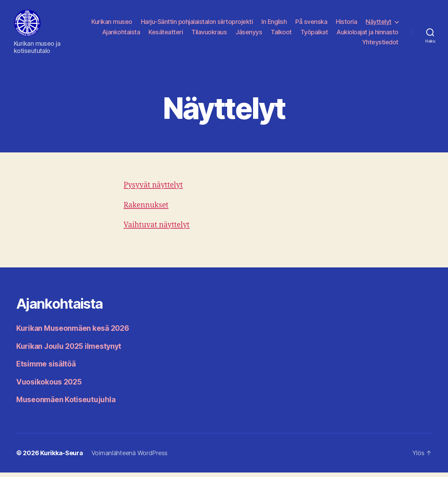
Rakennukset (146, 210)
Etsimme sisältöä (46, 368)
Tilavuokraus (209, 34)
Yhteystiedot (380, 45)
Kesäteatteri (166, 34)
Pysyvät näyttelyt (153, 190)
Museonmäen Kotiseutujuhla (66, 404)
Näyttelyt (379, 24)
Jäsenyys (249, 34)
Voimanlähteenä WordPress (130, 457)
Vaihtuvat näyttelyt (157, 229)
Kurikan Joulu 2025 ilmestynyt (69, 351)
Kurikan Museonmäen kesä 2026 (73, 333)
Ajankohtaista (121, 34)
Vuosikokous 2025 (49, 386)
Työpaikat (314, 34)
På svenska (311, 24)
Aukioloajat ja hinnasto (368, 34)
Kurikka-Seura (62, 457)
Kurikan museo (112, 24)
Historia (346, 24)
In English (274, 24)
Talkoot (281, 34)
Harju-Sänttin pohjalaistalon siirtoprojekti (197, 24)
